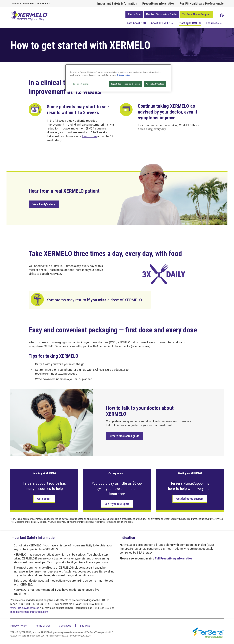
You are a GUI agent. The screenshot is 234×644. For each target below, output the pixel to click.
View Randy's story (44, 204)
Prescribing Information (158, 4)
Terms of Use (43, 626)
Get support (44, 499)
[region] (118, 78)
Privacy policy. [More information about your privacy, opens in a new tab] (124, 75)
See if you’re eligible (117, 504)
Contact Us (65, 626)
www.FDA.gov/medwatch (25, 608)
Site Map (85, 626)
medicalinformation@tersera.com (29, 612)
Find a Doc (134, 14)
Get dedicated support (190, 499)
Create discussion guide (125, 436)
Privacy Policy (19, 626)
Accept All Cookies (155, 84)
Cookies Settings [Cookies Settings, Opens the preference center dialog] (81, 84)
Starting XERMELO (190, 23)
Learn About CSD (136, 23)
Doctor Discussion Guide (161, 14)
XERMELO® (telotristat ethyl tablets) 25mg (30, 15)
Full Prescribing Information (174, 558)
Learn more (89, 136)
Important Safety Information (117, 4)
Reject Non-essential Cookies (125, 84)
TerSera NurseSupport (196, 14)
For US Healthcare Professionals (202, 4)
